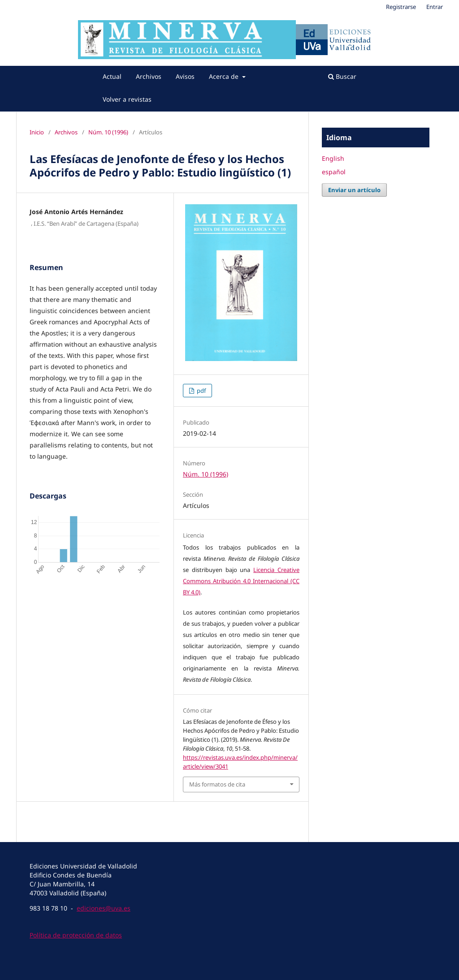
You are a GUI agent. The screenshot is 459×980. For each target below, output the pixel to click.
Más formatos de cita (217, 784)
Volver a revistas (127, 99)
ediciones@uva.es (104, 908)
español (334, 172)
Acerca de (225, 76)
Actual (112, 76)
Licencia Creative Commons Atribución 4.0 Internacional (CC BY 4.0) (241, 581)
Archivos (149, 76)
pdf (201, 391)
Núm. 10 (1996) (108, 132)
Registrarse (401, 7)
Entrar (435, 7)
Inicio (37, 132)
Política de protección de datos (76, 935)
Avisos (185, 76)
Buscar (342, 76)
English (333, 158)
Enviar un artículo (354, 190)
